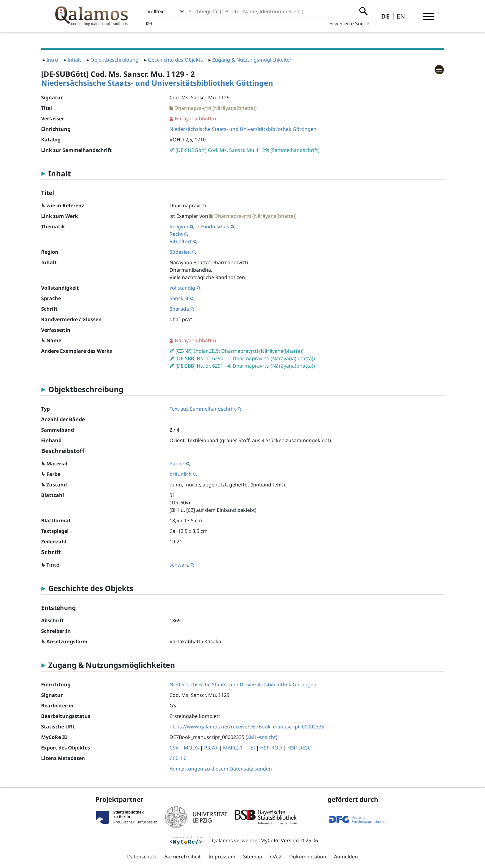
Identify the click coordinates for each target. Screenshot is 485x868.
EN (401, 16)
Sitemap (253, 857)
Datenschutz (142, 857)
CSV (174, 748)
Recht (179, 234)
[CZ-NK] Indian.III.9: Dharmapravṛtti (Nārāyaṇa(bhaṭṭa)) (239, 351)
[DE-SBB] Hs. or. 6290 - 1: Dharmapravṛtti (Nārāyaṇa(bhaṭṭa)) (245, 358)
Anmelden (346, 857)
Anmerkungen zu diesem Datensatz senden (221, 769)
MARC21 (233, 748)
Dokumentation (308, 857)
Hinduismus (218, 227)
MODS (191, 748)
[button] (428, 16)
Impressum (222, 857)
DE (385, 16)
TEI (251, 748)
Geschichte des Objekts (175, 60)
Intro (52, 60)
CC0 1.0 (178, 758)
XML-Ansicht (262, 737)
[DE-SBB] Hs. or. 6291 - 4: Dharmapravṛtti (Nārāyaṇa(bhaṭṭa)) (245, 366)
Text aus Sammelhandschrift (205, 409)
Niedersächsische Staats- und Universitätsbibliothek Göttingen (157, 83)
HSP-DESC (299, 748)
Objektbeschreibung (114, 60)
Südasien (183, 252)
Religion (182, 227)
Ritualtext (183, 241)
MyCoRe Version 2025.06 (289, 840)
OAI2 (276, 857)
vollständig (185, 288)
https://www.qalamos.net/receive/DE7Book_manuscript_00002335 (247, 727)
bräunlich (183, 474)
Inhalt (74, 60)
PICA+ (211, 748)
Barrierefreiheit (183, 857)
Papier (180, 464)
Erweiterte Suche (349, 24)
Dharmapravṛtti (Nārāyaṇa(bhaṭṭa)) (216, 108)
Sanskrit (182, 298)
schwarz (182, 565)
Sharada (182, 309)
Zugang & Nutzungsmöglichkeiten (252, 60)
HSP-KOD (271, 748)
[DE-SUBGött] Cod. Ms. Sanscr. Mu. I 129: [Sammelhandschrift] (247, 150)
